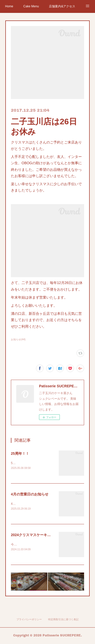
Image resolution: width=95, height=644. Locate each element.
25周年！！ (20, 454)
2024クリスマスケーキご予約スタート (41, 535)
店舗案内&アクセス (62, 6)
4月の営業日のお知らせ (30, 494)
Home (9, 6)
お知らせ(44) (18, 339)
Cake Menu (31, 6)
